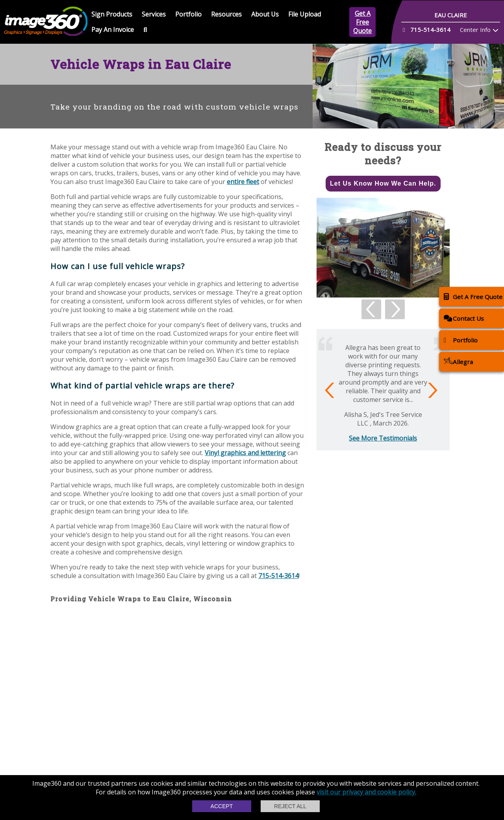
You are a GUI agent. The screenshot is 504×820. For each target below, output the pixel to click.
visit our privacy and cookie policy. (366, 792)
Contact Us (464, 318)
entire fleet (243, 182)
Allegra (458, 362)
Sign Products (112, 14)
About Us (265, 14)
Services (154, 14)
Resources (226, 14)
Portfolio (188, 14)
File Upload (305, 14)
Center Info (475, 30)
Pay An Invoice (113, 30)
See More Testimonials (383, 438)
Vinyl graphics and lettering (245, 453)
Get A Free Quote (362, 22)
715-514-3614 (278, 576)
